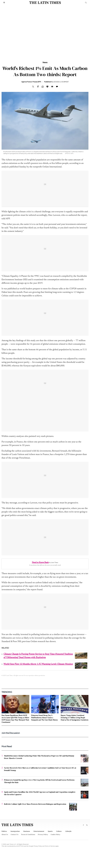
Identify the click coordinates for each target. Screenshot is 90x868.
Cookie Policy (55, 834)
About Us (5, 834)
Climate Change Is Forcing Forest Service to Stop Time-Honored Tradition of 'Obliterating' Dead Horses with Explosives (38, 656)
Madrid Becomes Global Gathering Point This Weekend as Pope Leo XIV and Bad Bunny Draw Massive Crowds (39, 757)
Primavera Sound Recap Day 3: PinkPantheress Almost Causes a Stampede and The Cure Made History (44, 718)
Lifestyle (68, 831)
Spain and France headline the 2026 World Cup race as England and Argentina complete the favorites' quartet (40, 793)
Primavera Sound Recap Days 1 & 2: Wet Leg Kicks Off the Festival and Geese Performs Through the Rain (39, 781)
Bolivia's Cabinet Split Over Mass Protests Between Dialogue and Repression (35, 804)
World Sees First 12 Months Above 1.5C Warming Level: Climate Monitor (38, 664)
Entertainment (39, 831)
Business (27, 831)
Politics (4, 831)
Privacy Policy (43, 834)
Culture (59, 831)
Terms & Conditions (28, 834)
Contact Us (14, 834)
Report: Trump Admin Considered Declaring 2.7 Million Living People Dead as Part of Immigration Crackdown (75, 718)
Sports (50, 831)
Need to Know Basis (40, 562)
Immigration (15, 831)
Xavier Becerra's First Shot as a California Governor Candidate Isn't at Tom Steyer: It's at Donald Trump (40, 769)
